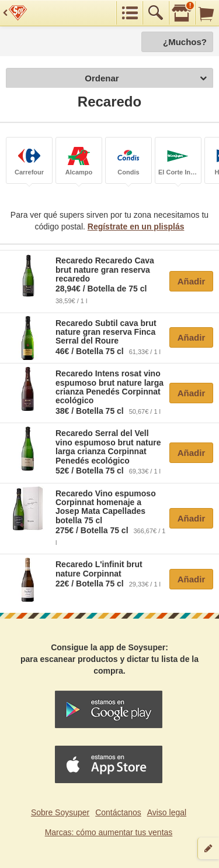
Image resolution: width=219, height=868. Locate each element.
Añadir (192, 281)
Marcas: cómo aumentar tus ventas (109, 832)
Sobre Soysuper (60, 812)
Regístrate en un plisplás (136, 227)
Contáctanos (118, 812)
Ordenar (146, 79)
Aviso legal (167, 812)
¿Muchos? (185, 42)
